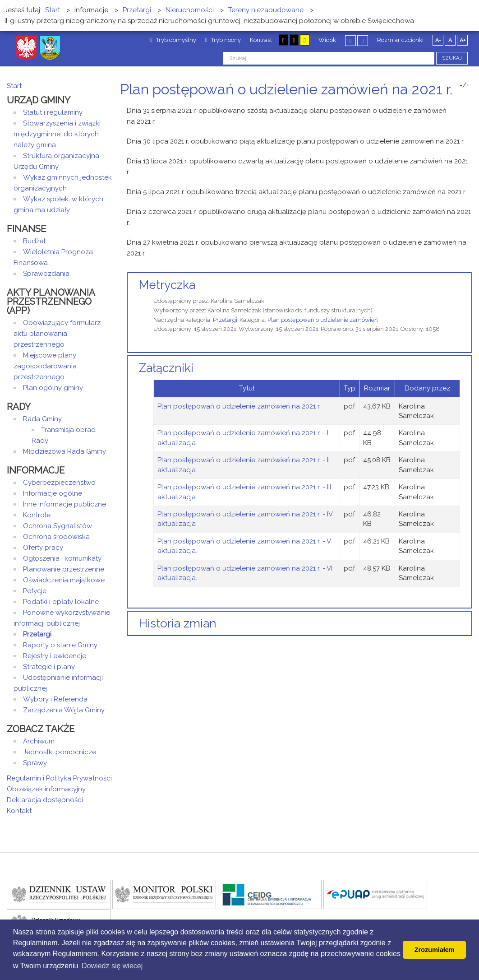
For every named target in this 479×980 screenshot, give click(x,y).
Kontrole (37, 515)
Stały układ (350, 40)
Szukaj (452, 58)
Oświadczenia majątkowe (64, 580)
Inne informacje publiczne (64, 504)
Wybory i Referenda (55, 699)
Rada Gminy (42, 419)
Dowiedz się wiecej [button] (112, 966)
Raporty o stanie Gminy (60, 645)
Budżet (34, 241)
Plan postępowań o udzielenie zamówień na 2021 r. (239, 406)
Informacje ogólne (53, 493)
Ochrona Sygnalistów (58, 526)
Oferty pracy (43, 548)
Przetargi (225, 320)
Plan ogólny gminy (53, 388)
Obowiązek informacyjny (46, 789)
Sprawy (35, 763)
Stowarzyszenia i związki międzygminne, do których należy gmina (57, 134)
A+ (463, 40)
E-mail (470, 106)
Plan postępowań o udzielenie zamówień (323, 320)
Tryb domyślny (173, 40)
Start (14, 86)
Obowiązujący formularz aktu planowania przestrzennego (57, 334)
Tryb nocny (223, 40)
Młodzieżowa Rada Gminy (64, 451)
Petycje (35, 591)
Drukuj (459, 106)
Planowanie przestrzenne (64, 569)
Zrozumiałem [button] (435, 950)
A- (438, 40)
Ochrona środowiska (56, 537)
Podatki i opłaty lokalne (61, 602)
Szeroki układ (363, 40)
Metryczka (167, 285)
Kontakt (19, 811)
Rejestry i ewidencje (55, 656)
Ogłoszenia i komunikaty (62, 558)
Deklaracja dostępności (45, 800)
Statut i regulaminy (53, 112)
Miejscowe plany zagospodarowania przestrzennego (45, 366)
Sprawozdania (46, 274)
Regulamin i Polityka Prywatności (59, 778)
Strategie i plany (49, 667)
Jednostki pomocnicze (60, 752)
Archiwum (39, 741)
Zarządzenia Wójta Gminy (64, 710)
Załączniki (166, 368)
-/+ (465, 85)
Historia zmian (178, 623)
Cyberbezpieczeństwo (59, 483)
